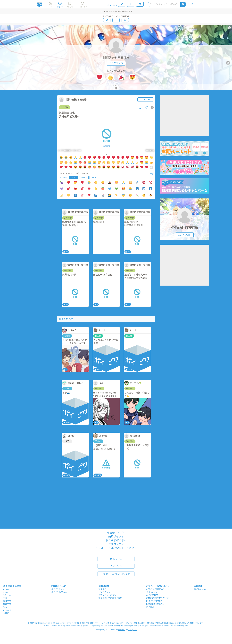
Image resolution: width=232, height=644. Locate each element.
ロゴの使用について (155, 604)
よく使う (63, 177)
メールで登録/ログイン (116, 574)
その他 (94, 177)
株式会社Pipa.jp (201, 589)
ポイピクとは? (58, 589)
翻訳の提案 (16, 586)
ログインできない (154, 601)
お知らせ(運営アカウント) (158, 589)
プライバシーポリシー (108, 595)
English (7, 589)
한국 (5, 598)
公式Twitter (152, 592)
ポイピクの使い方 (59, 592)
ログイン (116, 559)
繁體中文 (7, 604)
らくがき (65, 107)
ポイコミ (150, 607)
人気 (74, 177)
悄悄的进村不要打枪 (116, 58)
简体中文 (7, 601)
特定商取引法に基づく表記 (110, 598)
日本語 (6, 613)
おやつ (84, 177)
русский (7, 610)
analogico (122, 630)
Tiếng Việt (8, 595)
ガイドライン (104, 592)
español (7, 592)
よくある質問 (152, 595)
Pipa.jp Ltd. (133, 630)
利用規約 (102, 589)
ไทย (5, 607)
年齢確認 (106, 146)
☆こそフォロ (116, 63)
